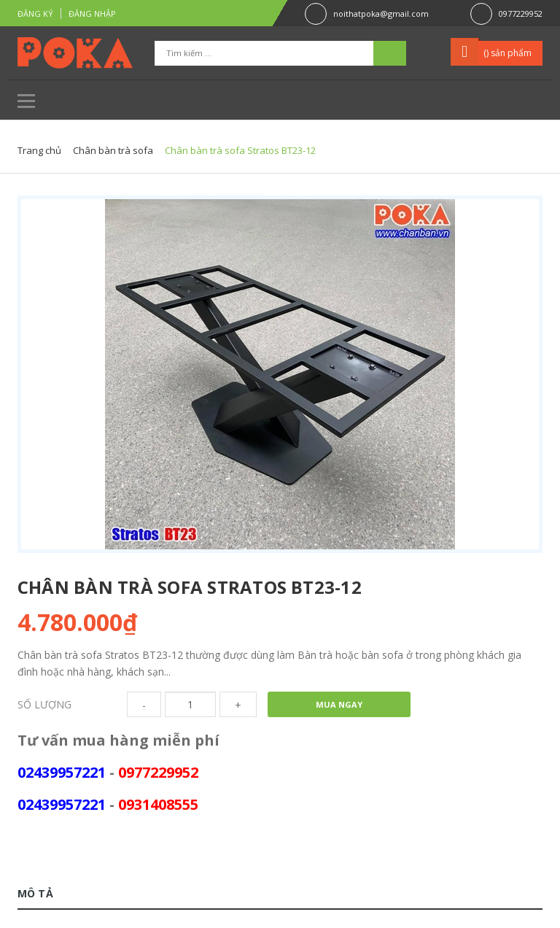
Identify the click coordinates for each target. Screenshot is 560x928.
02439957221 (62, 772)
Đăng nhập (92, 13)
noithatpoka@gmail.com (381, 13)
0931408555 (158, 804)
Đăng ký (35, 13)
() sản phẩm (507, 53)
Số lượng (44, 704)
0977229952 (521, 13)
